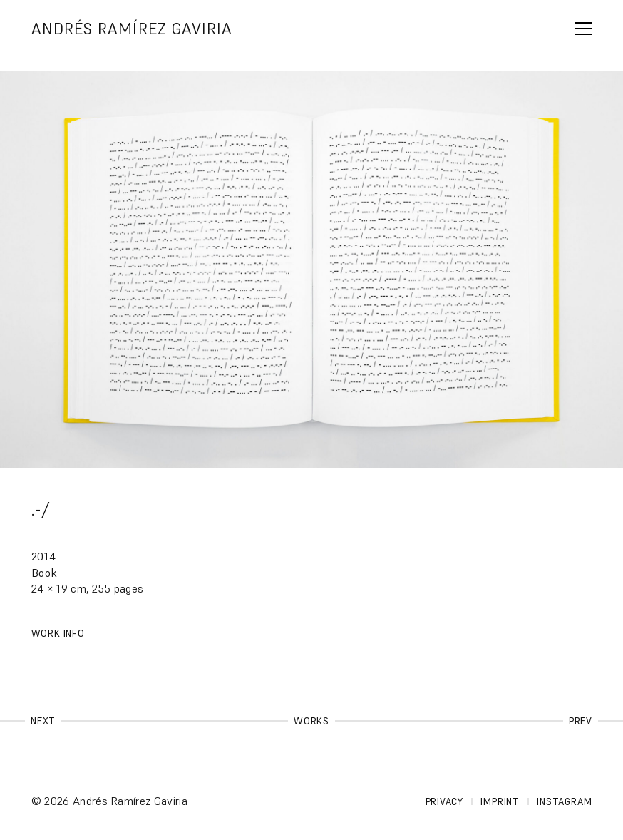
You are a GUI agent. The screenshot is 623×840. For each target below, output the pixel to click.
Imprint (500, 802)
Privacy (444, 802)
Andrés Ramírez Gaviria (132, 29)
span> (583, 29)
